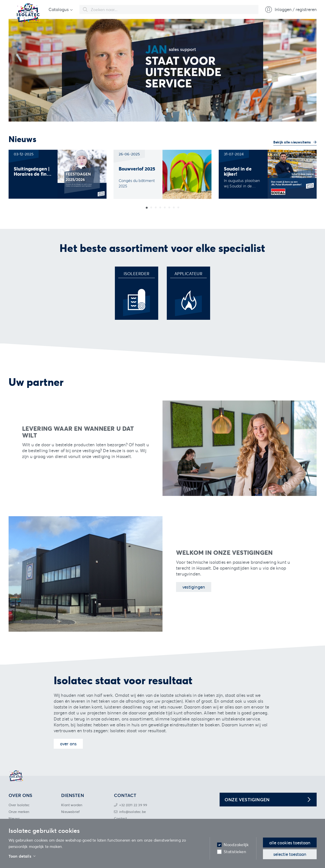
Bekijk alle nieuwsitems (293, 142)
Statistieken (235, 852)
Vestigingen (194, 587)
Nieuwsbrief (70, 812)
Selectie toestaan (290, 854)
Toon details (22, 856)
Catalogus (59, 9)
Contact (120, 818)
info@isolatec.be (132, 812)
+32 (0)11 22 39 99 (133, 805)
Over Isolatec (19, 805)
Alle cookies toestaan (290, 843)
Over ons (68, 744)
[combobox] (169, 9)
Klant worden (72, 805)
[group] (58, 174)
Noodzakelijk (236, 845)
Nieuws (14, 818)
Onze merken (19, 812)
